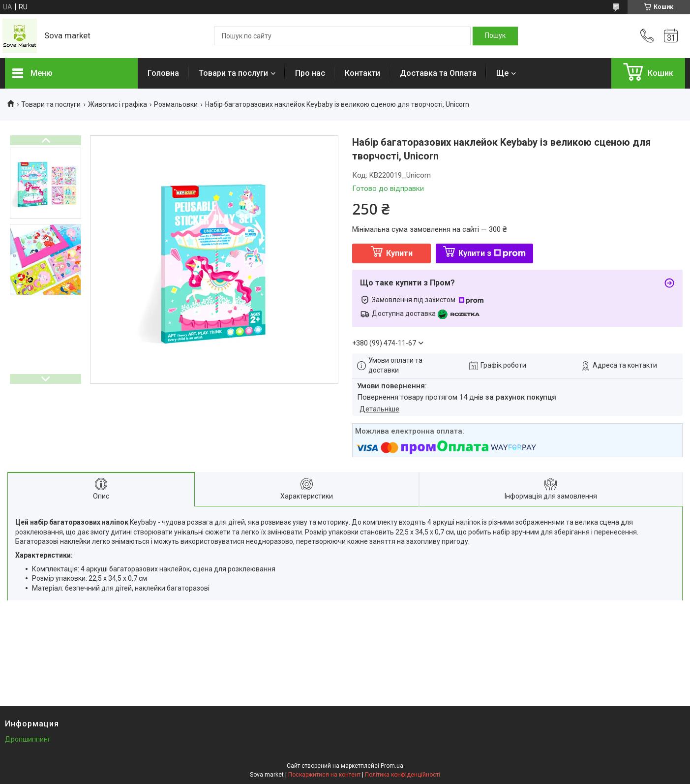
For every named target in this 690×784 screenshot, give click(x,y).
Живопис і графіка (118, 104)
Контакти (362, 73)
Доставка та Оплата (438, 73)
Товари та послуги (233, 73)
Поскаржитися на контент (324, 775)
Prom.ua (392, 766)
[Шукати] (495, 36)
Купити (399, 253)
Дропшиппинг (28, 739)
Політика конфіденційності (403, 775)
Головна (163, 73)
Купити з (492, 253)
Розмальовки (176, 104)
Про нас (310, 73)
